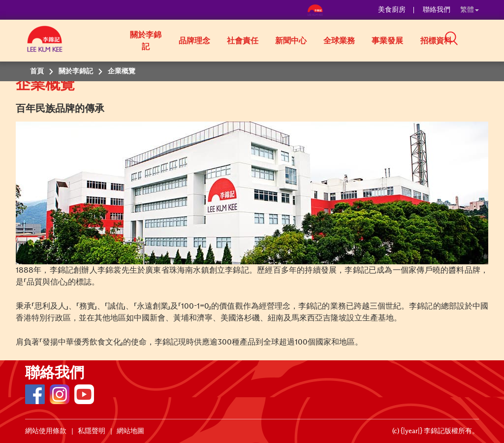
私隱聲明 (92, 431)
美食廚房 (392, 10)
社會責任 (243, 41)
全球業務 (339, 41)
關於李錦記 (146, 41)
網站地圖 (130, 431)
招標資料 (436, 41)
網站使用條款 (46, 431)
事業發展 (387, 41)
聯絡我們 (437, 10)
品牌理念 (194, 41)
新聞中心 (291, 41)
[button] (482, 40)
